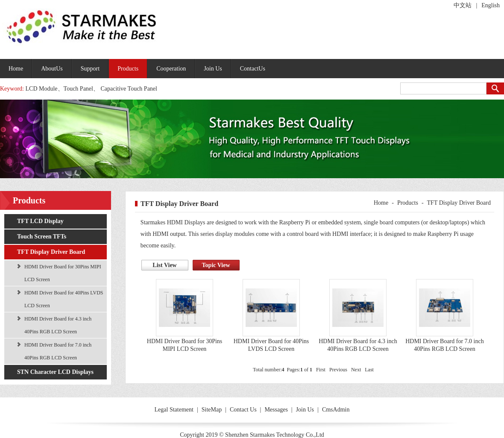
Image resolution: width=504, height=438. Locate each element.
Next (356, 370)
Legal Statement (174, 410)
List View (164, 265)
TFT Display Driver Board (51, 252)
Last (369, 370)
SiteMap (212, 410)
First (321, 370)
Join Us (213, 69)
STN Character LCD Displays (55, 372)
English (491, 5)
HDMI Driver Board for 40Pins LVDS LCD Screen (64, 299)
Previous (338, 370)
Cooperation (171, 69)
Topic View (216, 265)
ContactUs (253, 69)
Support (90, 69)
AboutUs (52, 69)
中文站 (463, 5)
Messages (276, 410)
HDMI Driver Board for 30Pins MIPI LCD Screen (63, 273)
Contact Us (243, 410)
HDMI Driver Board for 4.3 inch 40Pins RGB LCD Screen (58, 325)
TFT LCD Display (40, 221)
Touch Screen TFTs (42, 237)
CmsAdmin (336, 410)
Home (16, 69)
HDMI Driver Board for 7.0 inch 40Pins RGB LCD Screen (58, 351)
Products (128, 69)
